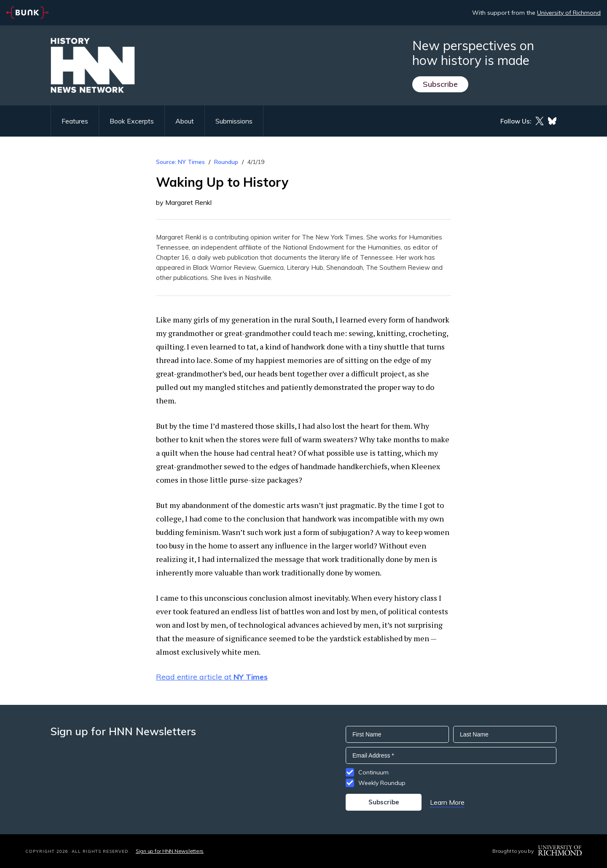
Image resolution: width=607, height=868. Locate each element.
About (185, 121)
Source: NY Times (180, 162)
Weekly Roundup (382, 783)
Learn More (447, 802)
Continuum (373, 772)
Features (75, 121)
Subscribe (440, 84)
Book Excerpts (132, 121)
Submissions (234, 121)
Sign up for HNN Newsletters (170, 851)
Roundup (226, 162)
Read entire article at (212, 677)
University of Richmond (569, 13)
